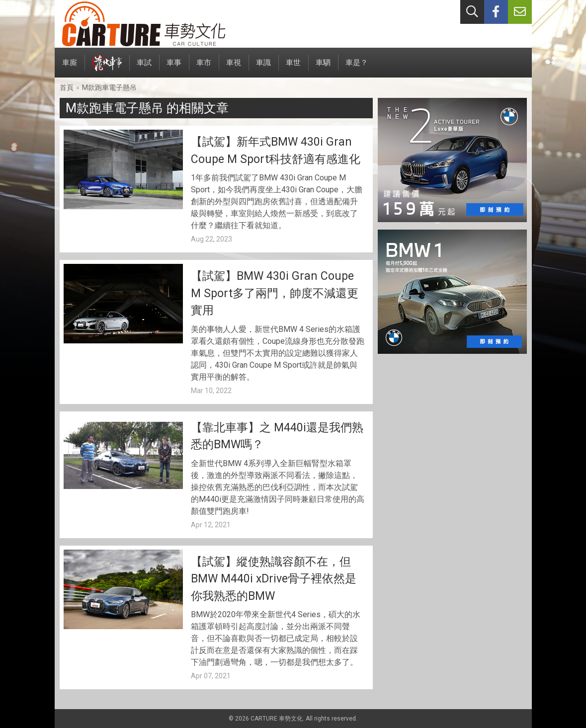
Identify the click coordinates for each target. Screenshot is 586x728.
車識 (263, 68)
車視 (234, 68)
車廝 (70, 68)
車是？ (357, 68)
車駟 (323, 68)
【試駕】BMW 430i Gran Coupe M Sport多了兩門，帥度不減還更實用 (275, 293)
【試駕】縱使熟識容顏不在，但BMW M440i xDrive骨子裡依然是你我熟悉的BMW (274, 579)
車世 (293, 68)
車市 (204, 68)
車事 (174, 68)
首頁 (67, 87)
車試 (144, 68)
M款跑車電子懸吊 (109, 87)
